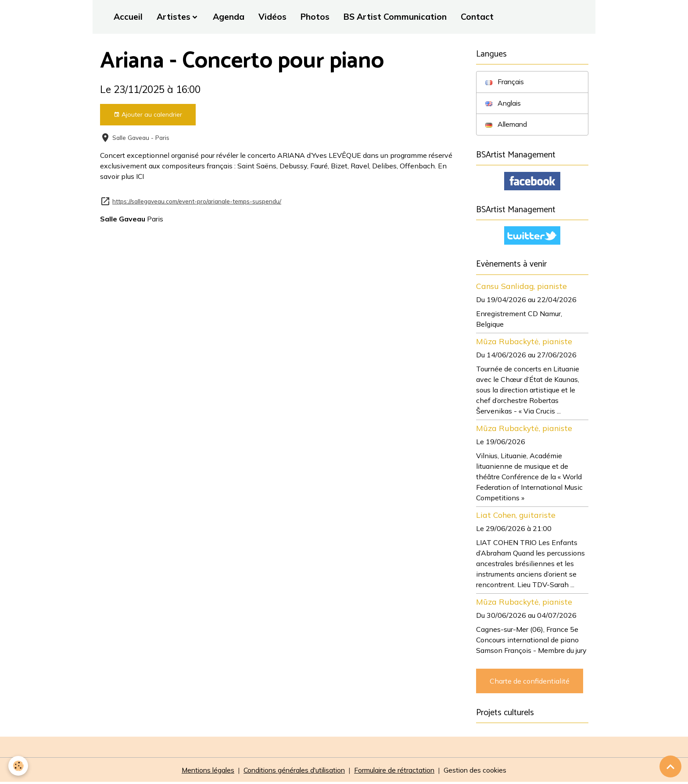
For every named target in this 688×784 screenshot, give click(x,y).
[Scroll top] (670, 766)
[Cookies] (19, 766)
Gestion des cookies (480, 772)
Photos (315, 17)
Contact (477, 17)
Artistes (174, 17)
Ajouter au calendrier (148, 115)
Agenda (229, 17)
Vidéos (272, 17)
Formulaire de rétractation (398, 772)
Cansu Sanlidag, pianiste (521, 287)
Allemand (507, 125)
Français (505, 82)
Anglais (504, 103)
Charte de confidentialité (530, 682)
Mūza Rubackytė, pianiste (524, 342)
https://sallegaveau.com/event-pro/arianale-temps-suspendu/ (197, 201)
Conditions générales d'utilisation (294, 772)
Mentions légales (203, 772)
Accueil (128, 17)
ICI (140, 176)
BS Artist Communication (395, 17)
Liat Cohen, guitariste (516, 516)
